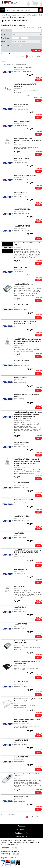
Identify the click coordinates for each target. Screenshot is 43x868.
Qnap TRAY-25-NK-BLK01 (22, 361)
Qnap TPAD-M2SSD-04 (22, 442)
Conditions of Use (22, 833)
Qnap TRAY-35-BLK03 (21, 569)
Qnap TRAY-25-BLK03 (21, 682)
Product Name (6, 64)
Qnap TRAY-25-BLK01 (21, 305)
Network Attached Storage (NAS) (28, 15)
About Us (21, 826)
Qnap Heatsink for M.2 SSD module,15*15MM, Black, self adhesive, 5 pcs (28, 140)
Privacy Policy (21, 837)
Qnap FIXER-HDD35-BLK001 (23, 67)
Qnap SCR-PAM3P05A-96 (22, 121)
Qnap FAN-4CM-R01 (21, 607)
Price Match (21, 829)
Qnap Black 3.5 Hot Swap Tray (24, 284)
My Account (28, 3)
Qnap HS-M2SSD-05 (21, 192)
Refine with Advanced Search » (32, 27)
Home (3, 15)
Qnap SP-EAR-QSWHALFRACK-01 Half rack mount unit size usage (28, 720)
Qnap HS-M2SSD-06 (21, 267)
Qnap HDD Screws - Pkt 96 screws (25, 175)
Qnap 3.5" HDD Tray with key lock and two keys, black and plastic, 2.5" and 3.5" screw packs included (28, 341)
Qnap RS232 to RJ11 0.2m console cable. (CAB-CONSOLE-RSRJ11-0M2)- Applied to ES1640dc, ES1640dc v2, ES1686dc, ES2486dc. (27, 462)
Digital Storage (11, 15)
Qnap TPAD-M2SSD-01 (22, 483)
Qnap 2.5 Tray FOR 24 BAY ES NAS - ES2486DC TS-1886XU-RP (26, 323)
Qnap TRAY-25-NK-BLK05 (22, 516)
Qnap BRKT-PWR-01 (21, 624)
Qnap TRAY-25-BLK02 (21, 740)
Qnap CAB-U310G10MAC (22, 209)
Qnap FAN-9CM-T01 (21, 533)
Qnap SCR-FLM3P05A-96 (22, 226)
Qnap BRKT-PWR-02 (21, 378)
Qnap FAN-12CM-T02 (21, 757)
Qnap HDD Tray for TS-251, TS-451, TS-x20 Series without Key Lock (28, 700)
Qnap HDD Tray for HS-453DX (24, 500)
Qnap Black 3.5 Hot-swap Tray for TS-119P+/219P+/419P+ (26, 642)
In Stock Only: (11, 45)
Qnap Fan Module (20, 586)
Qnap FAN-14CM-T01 (21, 797)
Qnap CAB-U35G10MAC (22, 158)
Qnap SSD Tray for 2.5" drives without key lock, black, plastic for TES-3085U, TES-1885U (28, 552)
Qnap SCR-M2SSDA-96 (22, 104)
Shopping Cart (35, 3)
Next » (39, 56)
